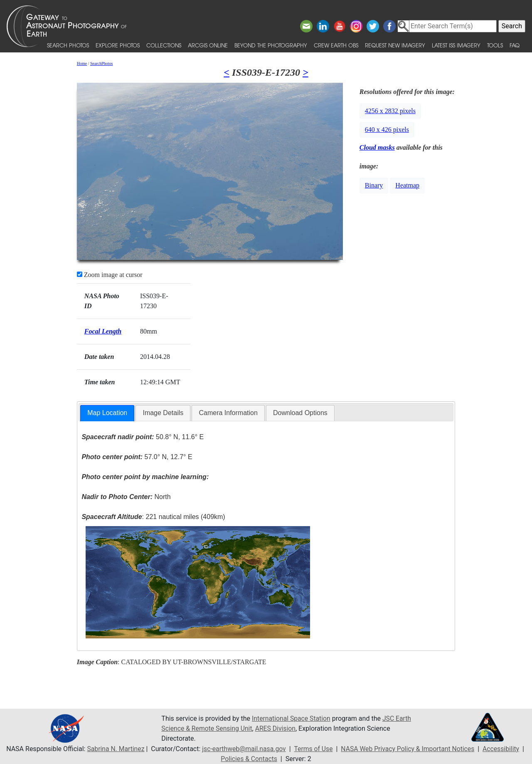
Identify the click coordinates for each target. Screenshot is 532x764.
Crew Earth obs (336, 45)
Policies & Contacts (249, 759)
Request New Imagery (395, 45)
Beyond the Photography (271, 45)
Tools (495, 45)
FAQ (515, 45)
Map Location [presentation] (107, 413)
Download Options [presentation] (300, 413)
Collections (164, 45)
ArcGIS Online (208, 45)
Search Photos (68, 45)
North (126, 497)
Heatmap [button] (407, 185)
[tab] (107, 413)
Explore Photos (118, 45)
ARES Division (277, 728)
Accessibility (504, 749)
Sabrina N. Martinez (113, 749)
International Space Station (292, 718)
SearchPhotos (101, 63)
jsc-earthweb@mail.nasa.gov (243, 749)
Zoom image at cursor (110, 275)
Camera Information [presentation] (228, 413)
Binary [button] (374, 185)
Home (82, 63)
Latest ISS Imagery (456, 45)
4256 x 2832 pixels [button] (390, 111)
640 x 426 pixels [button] (387, 130)
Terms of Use (313, 749)
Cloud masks (377, 147)
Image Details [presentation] (163, 413)
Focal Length (103, 331)
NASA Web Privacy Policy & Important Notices (409, 749)
